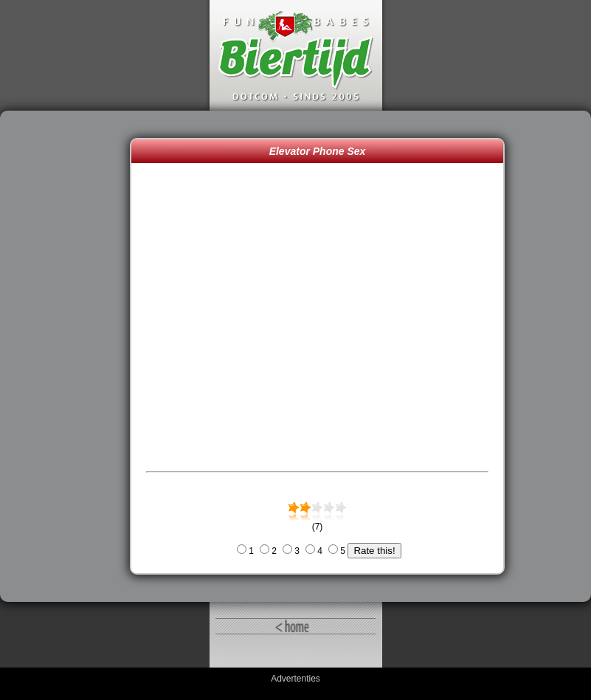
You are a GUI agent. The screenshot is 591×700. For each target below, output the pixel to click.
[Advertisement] (69, 356)
